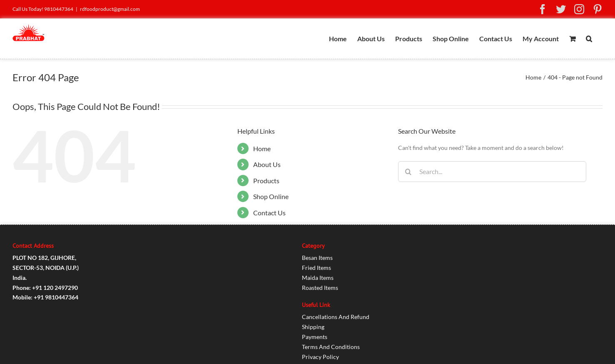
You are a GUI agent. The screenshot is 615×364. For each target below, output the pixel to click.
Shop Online (271, 196)
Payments (315, 337)
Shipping (313, 327)
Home (262, 148)
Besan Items (317, 258)
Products (266, 181)
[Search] (408, 172)
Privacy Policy (320, 357)
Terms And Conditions (331, 347)
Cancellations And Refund (336, 317)
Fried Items (316, 268)
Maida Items (318, 278)
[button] (589, 39)
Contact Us (269, 213)
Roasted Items (320, 288)
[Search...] (492, 172)
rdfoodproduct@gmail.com (110, 9)
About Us (267, 164)
